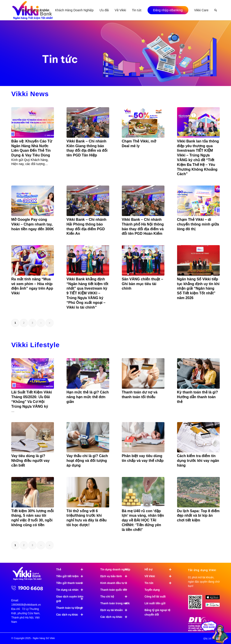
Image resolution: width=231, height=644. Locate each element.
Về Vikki (160, 576)
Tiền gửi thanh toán (72, 583)
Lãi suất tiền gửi (155, 603)
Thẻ (72, 570)
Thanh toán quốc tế (116, 590)
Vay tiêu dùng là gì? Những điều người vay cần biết (30, 461)
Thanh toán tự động (72, 608)
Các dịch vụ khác (72, 615)
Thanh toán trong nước (116, 603)
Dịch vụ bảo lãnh (116, 576)
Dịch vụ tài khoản (116, 610)
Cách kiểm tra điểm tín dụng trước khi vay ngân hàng (198, 461)
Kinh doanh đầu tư (116, 583)
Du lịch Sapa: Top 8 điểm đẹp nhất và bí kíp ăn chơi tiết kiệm (198, 516)
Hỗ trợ (160, 570)
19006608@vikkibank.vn (26, 605)
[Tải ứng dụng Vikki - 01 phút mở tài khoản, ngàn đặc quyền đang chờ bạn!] (197, 604)
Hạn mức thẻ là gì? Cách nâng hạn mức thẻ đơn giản (88, 397)
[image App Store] (214, 599)
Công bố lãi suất (155, 597)
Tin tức (160, 583)
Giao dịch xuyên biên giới (72, 599)
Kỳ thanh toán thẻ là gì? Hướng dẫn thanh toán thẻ (198, 397)
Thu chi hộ (116, 597)
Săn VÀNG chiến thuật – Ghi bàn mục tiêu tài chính (142, 284)
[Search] (216, 10)
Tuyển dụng (152, 590)
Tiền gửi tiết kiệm (72, 576)
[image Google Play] (214, 606)
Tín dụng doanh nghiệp (116, 570)
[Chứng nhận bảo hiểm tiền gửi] (198, 630)
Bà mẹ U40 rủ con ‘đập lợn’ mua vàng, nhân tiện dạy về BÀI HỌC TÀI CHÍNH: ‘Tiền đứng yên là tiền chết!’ (143, 520)
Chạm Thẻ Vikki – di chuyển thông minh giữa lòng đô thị (198, 224)
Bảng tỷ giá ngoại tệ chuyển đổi (157, 612)
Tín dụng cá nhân (72, 590)
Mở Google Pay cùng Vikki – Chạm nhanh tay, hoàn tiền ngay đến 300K (33, 224)
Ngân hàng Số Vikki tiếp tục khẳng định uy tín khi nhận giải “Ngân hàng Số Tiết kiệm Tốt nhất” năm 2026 (198, 288)
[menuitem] (35, 10)
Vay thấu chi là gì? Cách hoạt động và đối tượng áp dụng (87, 461)
